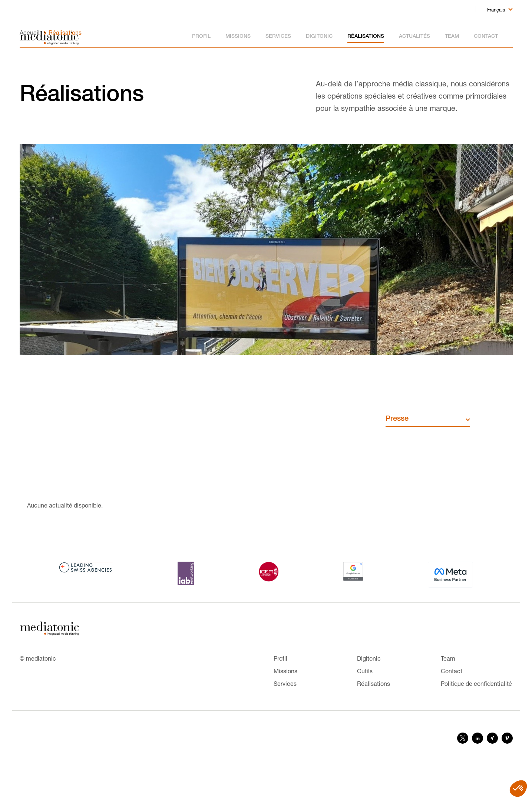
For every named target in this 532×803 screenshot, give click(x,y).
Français (496, 10)
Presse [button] (397, 450)
